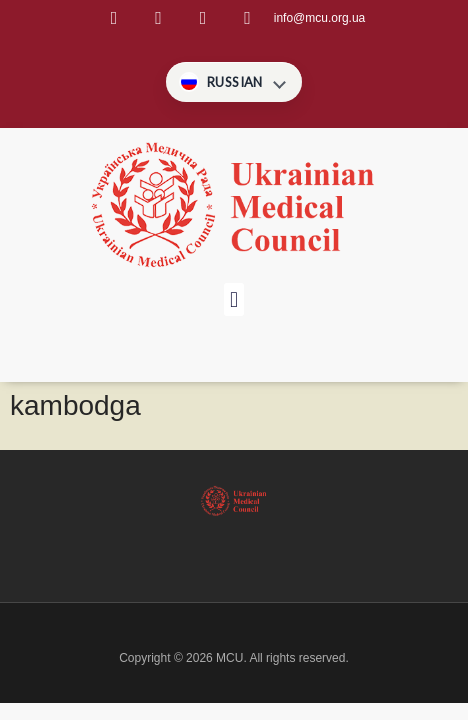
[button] (233, 299)
